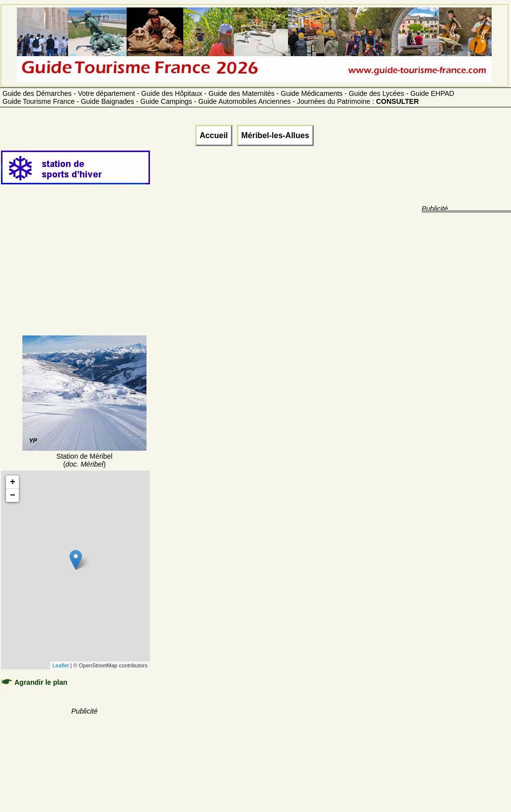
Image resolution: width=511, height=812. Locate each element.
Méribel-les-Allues (275, 135)
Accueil (214, 135)
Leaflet (61, 665)
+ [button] (13, 482)
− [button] (13, 495)
